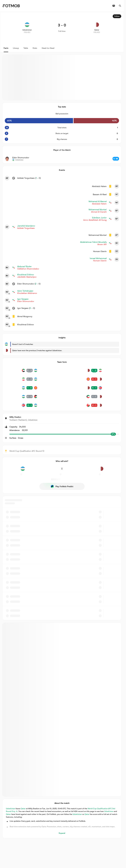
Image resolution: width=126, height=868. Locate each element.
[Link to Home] (11, 6)
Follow (117, 16)
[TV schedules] (114, 6)
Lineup (16, 48)
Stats (35, 48)
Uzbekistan (11, 808)
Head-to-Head (48, 48)
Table (26, 48)
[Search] (120, 6)
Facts (6, 48)
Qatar (23, 808)
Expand (62, 833)
